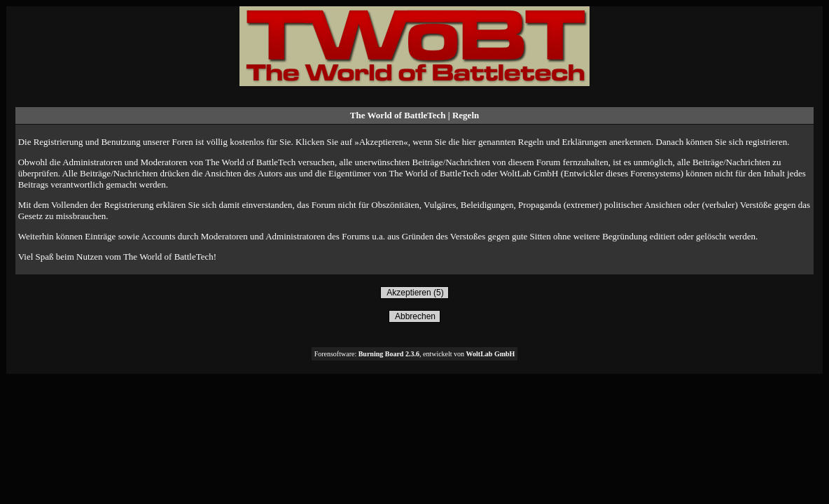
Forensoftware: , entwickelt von (415, 354)
